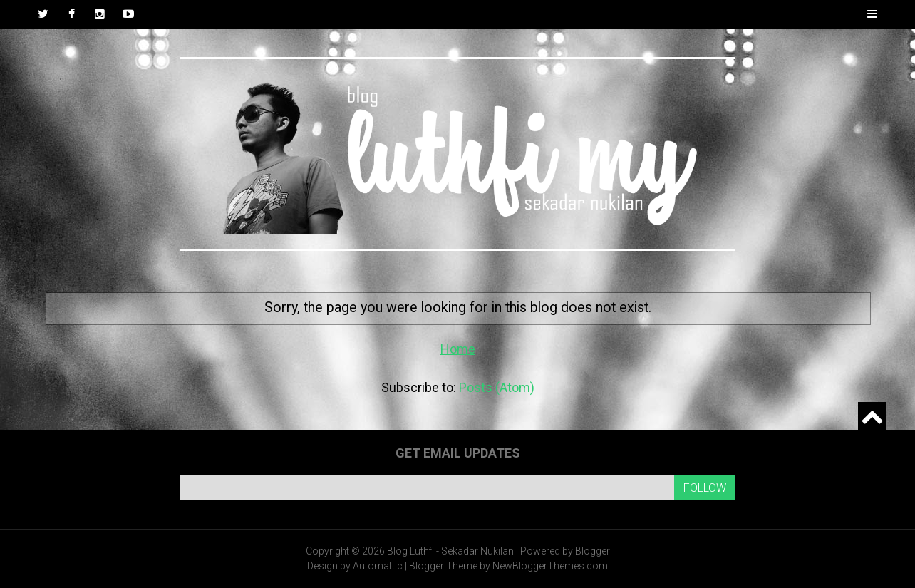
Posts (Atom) (497, 387)
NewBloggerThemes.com (550, 566)
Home (458, 349)
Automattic (378, 566)
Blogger (593, 551)
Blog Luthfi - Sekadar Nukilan (450, 551)
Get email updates (458, 453)
